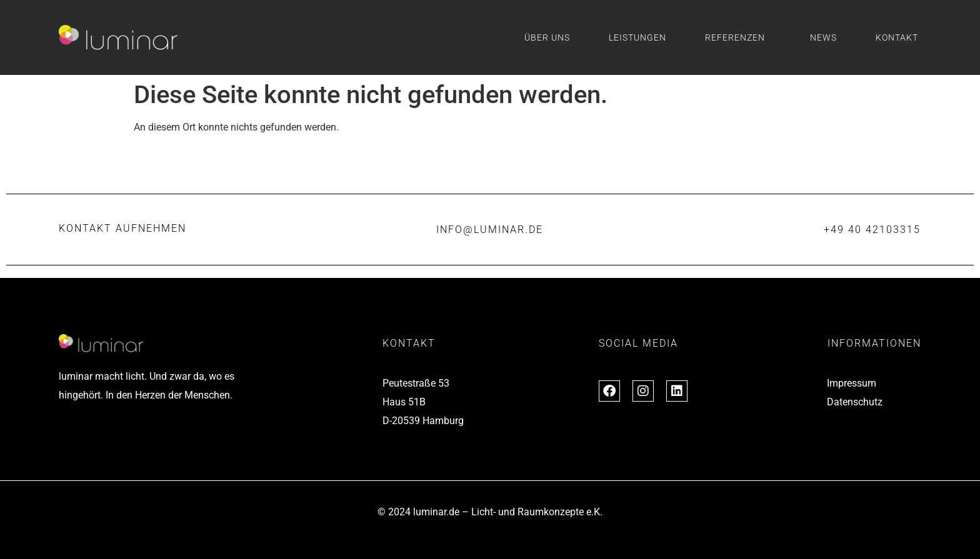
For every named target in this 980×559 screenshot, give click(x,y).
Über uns (547, 37)
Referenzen (738, 37)
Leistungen (637, 37)
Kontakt (897, 37)
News (823, 37)
